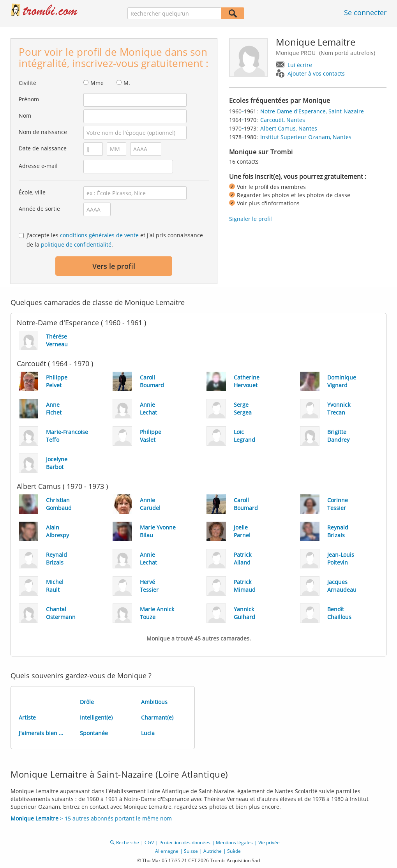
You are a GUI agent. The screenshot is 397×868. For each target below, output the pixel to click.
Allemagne (167, 851)
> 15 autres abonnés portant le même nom (91, 818)
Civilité (27, 83)
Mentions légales (234, 842)
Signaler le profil (251, 219)
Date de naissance (43, 148)
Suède (234, 851)
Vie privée (269, 842)
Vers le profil (114, 266)
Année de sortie (39, 209)
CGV (149, 842)
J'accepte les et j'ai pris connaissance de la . (115, 240)
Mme (97, 83)
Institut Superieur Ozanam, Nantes (306, 137)
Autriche (213, 851)
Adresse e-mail (38, 166)
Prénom (29, 99)
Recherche (128, 842)
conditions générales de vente (99, 235)
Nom (25, 116)
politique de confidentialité (76, 244)
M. (127, 83)
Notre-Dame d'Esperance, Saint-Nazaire (312, 111)
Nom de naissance (43, 132)
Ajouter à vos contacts (316, 73)
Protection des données (185, 842)
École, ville (32, 192)
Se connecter (365, 12)
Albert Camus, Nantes (289, 128)
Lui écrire (300, 65)
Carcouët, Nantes (283, 120)
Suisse (191, 851)
